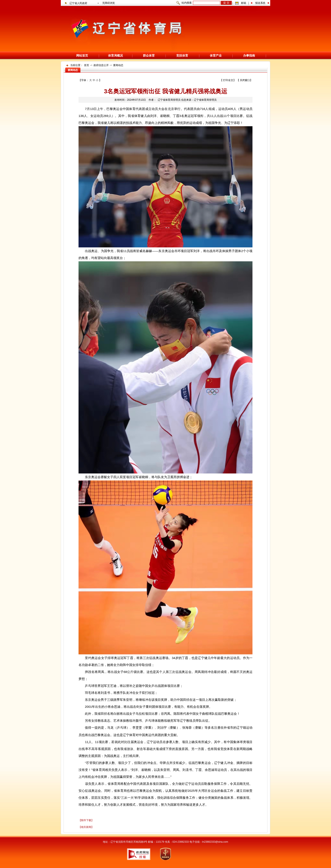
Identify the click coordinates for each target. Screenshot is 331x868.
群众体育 (149, 56)
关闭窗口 (245, 80)
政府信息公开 (101, 65)
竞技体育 (182, 56)
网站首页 (82, 56)
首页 (87, 65)
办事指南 (249, 56)
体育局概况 (115, 56)
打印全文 (228, 80)
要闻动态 (118, 65)
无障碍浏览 (109, 3)
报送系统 (260, 3)
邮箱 (244, 3)
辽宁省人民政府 (78, 3)
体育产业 (216, 56)
